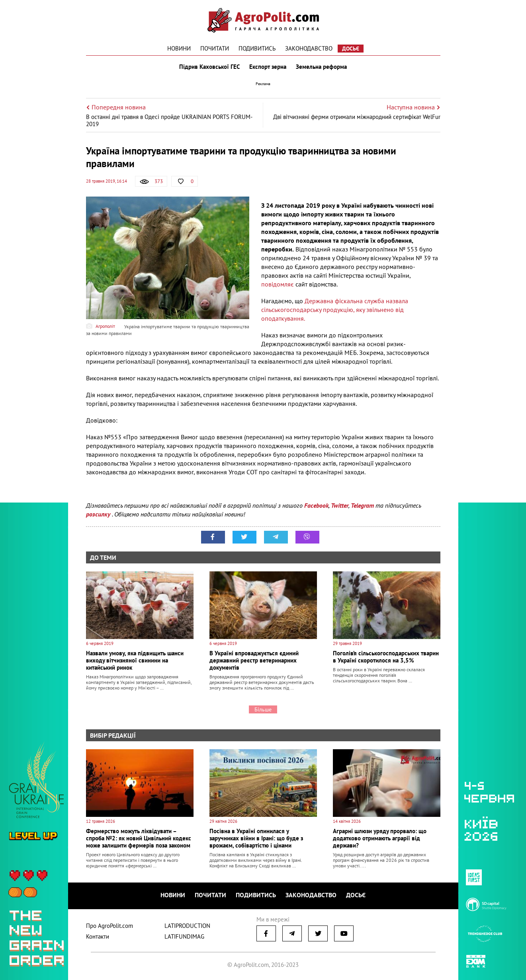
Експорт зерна (268, 67)
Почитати (215, 48)
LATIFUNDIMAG (184, 936)
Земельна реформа (321, 67)
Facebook (316, 505)
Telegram (362, 505)
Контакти (98, 936)
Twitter (340, 505)
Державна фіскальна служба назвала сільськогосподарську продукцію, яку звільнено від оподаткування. (335, 310)
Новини (179, 48)
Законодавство (309, 48)
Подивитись (257, 48)
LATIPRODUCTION (187, 926)
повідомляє (278, 284)
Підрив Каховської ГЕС (209, 67)
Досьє (351, 49)
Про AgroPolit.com (110, 926)
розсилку (99, 514)
